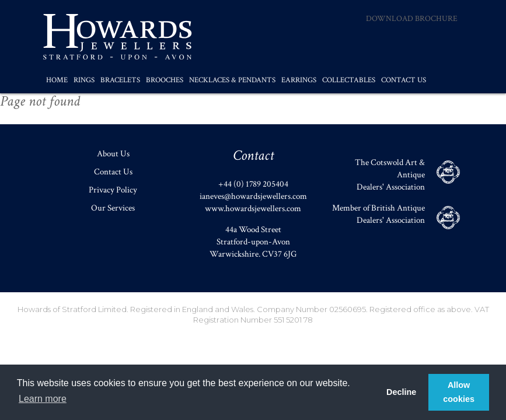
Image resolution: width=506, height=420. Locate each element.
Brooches (165, 80)
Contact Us (404, 80)
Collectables (349, 80)
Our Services (113, 208)
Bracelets (120, 80)
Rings (84, 80)
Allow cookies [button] (459, 392)
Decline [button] (401, 392)
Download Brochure (412, 19)
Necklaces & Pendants (232, 80)
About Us (113, 154)
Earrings (299, 80)
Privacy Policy (113, 190)
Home (57, 80)
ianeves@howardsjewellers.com (253, 196)
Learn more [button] (43, 399)
